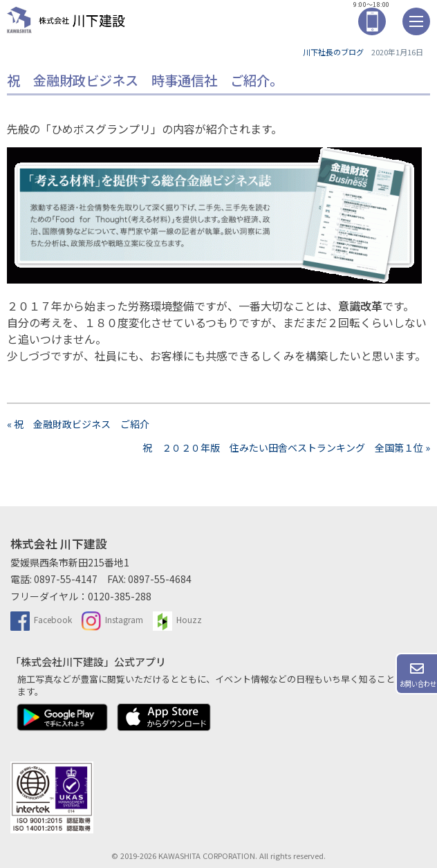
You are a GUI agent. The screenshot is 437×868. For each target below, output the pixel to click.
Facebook (41, 619)
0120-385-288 (120, 596)
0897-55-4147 (66, 579)
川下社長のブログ (333, 52)
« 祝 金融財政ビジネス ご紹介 (78, 424)
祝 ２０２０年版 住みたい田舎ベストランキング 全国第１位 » (286, 447)
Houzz (177, 619)
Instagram (112, 619)
